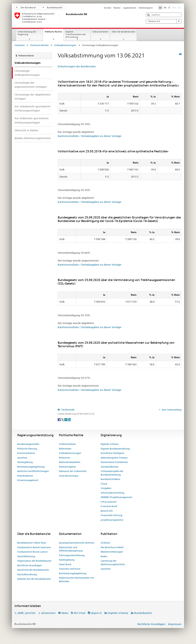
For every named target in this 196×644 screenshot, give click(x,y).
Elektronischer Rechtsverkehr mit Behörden (76, 580)
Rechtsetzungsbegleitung (31, 467)
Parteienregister (67, 467)
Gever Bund (65, 564)
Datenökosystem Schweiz (114, 458)
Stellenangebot (146, 8)
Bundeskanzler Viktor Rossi (32, 543)
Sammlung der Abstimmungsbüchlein (113, 563)
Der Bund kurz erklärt (112, 547)
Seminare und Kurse (70, 569)
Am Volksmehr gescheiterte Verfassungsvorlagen (32, 120)
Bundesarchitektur (111, 479)
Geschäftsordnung (27, 574)
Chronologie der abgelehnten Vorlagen (33, 97)
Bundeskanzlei (53, 7)
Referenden (65, 449)
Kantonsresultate (68, 136)
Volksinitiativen (67, 444)
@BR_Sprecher (27, 613)
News (65, 613)
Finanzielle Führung (111, 515)
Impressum (175, 624)
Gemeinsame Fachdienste (114, 462)
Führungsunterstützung (72, 555)
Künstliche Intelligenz (112, 453)
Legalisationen (130, 8)
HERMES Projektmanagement (116, 497)
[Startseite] (65, 18)
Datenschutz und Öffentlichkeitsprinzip (71, 549)
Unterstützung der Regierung (27, 33)
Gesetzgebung (25, 462)
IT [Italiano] (169, 8)
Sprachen (22, 458)
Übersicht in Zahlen (26, 130)
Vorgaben (106, 488)
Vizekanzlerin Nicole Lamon (32, 552)
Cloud (104, 484)
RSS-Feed (80, 613)
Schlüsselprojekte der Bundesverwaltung (112, 473)
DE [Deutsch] (160, 8)
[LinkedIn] (69, 420)
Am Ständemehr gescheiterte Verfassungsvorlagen (33, 108)
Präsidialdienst (25, 476)
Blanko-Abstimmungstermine (33, 138)
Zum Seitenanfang (171, 410)
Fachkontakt (68, 410)
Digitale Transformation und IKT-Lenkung (75, 34)
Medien (117, 8)
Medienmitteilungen (112, 552)
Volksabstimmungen (65, 45)
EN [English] (179, 8)
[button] (149, 15)
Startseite (20, 45)
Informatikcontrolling (112, 493)
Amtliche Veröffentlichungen (33, 471)
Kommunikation (26, 453)
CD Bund (105, 543)
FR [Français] (165, 8)
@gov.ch (96, 613)
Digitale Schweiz (110, 444)
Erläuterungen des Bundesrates (77, 66)
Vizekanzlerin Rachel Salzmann (34, 547)
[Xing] (66, 420)
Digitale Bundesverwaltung (115, 449)
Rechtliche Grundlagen (29, 565)
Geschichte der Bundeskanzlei (33, 570)
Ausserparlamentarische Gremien (77, 543)
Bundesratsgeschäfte (28, 444)
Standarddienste (109, 467)
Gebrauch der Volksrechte (73, 471)
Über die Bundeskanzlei (123, 32)
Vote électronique (69, 476)
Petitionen (65, 458)
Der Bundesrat (26, 7)
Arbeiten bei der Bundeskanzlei (34, 579)
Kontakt (107, 8)
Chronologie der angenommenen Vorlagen (31, 85)
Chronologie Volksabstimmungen (27, 73)
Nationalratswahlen (70, 462)
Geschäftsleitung (26, 556)
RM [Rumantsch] (174, 8)
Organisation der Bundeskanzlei (34, 561)
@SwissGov (48, 613)
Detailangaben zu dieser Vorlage (101, 136)
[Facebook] (59, 420)
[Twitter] (63, 420)
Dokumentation (100, 32)
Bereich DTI (107, 511)
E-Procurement (109, 502)
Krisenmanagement (28, 480)
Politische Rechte (54, 33)
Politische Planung (27, 449)
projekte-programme (112, 520)
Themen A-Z (164, 21)
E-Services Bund (109, 506)
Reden (104, 556)
